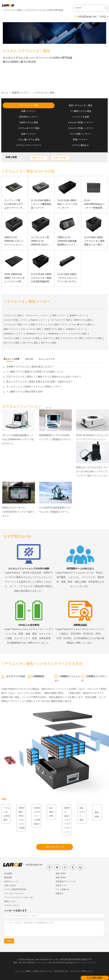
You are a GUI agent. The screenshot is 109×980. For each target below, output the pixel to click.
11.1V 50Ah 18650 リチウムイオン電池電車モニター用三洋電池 (94, 241)
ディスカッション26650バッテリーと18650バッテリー (34, 387)
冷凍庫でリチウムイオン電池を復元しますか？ (30, 367)
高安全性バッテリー (29, 117)
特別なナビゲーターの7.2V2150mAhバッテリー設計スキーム (19, 512)
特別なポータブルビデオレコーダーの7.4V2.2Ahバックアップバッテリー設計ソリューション (92, 472)
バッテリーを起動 (80, 117)
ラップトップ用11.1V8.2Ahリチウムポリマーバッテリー (14, 204)
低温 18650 (61, 873)
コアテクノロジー (12, 905)
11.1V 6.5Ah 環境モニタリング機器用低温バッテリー (41, 204)
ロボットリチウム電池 (31, 329)
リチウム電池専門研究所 (15, 889)
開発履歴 (8, 877)
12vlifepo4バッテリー (75, 329)
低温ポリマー (62, 885)
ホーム (5, 93)
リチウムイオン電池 (44, 93)
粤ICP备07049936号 (87, 963)
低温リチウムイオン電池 (80, 105)
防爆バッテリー (29, 111)
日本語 (104, 17)
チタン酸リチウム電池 (29, 139)
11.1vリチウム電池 (31, 338)
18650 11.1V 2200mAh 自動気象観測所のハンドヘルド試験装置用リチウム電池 (68, 241)
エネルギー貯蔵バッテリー (80, 122)
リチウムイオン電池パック (15, 324)
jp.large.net (71, 963)
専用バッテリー (59, 315)
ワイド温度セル (63, 889)
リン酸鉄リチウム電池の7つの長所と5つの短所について (35, 372)
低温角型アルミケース (66, 881)
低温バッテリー (29, 134)
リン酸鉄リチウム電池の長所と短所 (24, 392)
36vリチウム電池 (30, 343)
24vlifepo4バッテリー (13, 334)
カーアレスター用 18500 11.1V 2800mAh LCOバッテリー (41, 241)
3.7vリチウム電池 (79, 334)
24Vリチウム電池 (11, 343)
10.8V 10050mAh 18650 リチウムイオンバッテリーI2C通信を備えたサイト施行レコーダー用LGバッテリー (15, 278)
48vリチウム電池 (49, 343)
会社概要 (8, 873)
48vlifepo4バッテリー (58, 334)
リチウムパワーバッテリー (29, 145)
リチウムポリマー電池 (29, 128)
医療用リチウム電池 (53, 329)
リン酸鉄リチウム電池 (80, 111)
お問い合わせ (10, 885)
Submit (9, 941)
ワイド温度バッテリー (80, 134)
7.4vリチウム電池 (11, 338)
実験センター (10, 901)
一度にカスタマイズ (54, 847)
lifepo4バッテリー (39, 320)
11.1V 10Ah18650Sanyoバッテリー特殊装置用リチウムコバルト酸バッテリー (94, 204)
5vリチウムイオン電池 (73, 338)
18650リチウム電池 (29, 122)
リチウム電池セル (80, 145)
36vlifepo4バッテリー (35, 334)
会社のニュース (11, 881)
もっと (49, 407)
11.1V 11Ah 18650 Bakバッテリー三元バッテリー (67, 204)
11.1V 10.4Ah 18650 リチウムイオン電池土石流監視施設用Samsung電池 (41, 278)
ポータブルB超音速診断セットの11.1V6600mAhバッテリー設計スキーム (18, 439)
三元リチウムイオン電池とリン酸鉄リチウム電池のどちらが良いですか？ (44, 377)
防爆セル (60, 893)
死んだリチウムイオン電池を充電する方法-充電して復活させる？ (40, 382)
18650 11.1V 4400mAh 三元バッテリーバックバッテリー (14, 241)
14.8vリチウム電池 (51, 338)
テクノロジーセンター (14, 893)
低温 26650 (61, 877)
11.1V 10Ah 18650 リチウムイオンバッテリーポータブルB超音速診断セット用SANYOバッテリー (68, 278)
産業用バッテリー (21, 93)
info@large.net (87, 17)
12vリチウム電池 (94, 338)
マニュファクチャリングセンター (19, 897)
